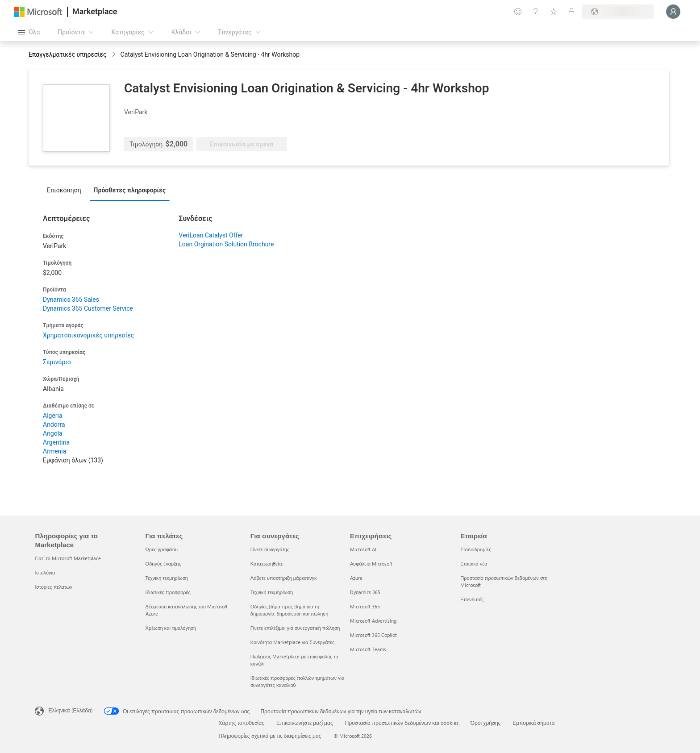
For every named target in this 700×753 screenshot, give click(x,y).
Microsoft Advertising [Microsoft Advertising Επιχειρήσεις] (373, 621)
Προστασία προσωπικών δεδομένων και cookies (402, 723)
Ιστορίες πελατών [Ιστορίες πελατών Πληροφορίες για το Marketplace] (54, 587)
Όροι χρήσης (486, 723)
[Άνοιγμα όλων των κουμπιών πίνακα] (29, 32)
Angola (53, 433)
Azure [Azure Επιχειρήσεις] (356, 578)
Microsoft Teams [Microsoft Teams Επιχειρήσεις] (368, 649)
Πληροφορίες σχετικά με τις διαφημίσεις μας (270, 736)
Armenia (54, 451)
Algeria (53, 416)
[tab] (66, 190)
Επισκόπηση (64, 190)
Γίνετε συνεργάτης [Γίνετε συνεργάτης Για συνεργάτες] (270, 549)
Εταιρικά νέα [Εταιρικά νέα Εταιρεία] (474, 564)
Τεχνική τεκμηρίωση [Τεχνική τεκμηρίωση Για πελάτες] (167, 578)
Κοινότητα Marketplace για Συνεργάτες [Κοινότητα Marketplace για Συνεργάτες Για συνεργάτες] (292, 642)
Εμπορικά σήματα (533, 723)
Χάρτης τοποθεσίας (242, 723)
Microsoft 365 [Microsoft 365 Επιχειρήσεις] (365, 606)
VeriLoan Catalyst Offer (211, 235)
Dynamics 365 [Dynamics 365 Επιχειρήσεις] (365, 592)
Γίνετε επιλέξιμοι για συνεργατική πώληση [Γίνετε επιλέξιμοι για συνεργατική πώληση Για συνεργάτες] (295, 628)
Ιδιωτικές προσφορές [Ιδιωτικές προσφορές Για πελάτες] (168, 592)
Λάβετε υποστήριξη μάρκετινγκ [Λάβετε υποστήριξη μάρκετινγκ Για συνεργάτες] (284, 578)
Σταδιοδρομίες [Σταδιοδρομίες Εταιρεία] (476, 549)
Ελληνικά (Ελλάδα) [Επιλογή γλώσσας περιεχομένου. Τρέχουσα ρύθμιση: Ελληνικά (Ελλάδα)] (71, 710)
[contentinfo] (115, 55)
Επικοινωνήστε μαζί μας (305, 723)
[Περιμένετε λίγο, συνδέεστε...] (673, 12)
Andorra (54, 424)
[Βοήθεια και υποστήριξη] (536, 12)
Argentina (56, 442)
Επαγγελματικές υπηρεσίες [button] (68, 54)
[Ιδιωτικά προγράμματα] (571, 12)
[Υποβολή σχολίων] (518, 12)
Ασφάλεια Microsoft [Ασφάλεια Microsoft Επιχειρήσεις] (371, 564)
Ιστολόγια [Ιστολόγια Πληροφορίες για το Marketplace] (45, 572)
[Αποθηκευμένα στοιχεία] (554, 12)
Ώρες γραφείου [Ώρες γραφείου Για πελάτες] (162, 549)
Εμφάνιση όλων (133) (73, 460)
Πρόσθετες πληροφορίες (130, 190)
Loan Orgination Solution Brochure (226, 244)
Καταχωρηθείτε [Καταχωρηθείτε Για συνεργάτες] (267, 564)
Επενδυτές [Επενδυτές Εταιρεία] (472, 599)
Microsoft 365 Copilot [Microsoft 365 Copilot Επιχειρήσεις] (373, 635)
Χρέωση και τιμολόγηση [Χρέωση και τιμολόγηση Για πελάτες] (171, 628)
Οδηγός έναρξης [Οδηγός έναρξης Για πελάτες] (163, 564)
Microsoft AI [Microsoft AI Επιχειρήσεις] (363, 549)
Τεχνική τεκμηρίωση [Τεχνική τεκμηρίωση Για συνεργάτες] (272, 592)
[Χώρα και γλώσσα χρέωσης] (618, 12)
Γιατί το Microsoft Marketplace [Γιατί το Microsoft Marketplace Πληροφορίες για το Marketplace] (68, 558)
